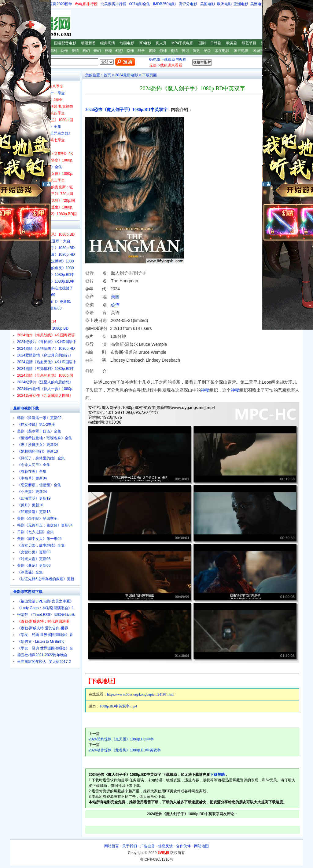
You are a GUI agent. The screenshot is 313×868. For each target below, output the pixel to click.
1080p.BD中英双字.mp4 (118, 706)
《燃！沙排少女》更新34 (37, 445)
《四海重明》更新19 (34, 498)
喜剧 (53, 51)
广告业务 (148, 846)
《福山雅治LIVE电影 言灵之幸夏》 (45, 601)
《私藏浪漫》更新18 (34, 512)
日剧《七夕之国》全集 (35, 532)
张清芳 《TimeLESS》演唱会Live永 (46, 615)
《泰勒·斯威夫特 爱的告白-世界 (43, 628)
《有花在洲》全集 (32, 472)
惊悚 (163, 51)
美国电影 (208, 4)
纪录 (207, 51)
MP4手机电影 (183, 43)
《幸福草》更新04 (32, 478)
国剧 (202, 43)
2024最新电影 (127, 75)
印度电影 (222, 51)
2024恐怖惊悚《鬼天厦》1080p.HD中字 (121, 739)
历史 (196, 51)
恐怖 (130, 51)
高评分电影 (188, 4)
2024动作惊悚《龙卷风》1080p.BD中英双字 (125, 750)
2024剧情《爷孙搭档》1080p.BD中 (46, 369)
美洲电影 (258, 4)
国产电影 (241, 51)
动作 (64, 51)
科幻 (86, 51)
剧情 (174, 51)
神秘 (108, 51)
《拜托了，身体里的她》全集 (41, 458)
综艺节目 (249, 43)
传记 (185, 51)
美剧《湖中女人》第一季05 (39, 539)
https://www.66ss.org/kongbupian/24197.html (141, 694)
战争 (141, 51)
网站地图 (201, 846)
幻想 (119, 51)
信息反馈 (165, 846)
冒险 (152, 51)
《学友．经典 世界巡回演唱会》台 (45, 648)
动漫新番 (88, 43)
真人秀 (161, 43)
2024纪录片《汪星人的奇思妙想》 (45, 382)
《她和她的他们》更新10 (37, 451)
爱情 (75, 51)
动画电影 (127, 43)
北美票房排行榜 (113, 4)
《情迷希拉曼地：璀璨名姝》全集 (45, 438)
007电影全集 (140, 4)
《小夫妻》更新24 (32, 492)
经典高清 (108, 43)
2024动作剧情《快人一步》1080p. (45, 389)
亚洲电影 (241, 4)
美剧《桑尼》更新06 (34, 566)
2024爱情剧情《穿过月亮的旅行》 (45, 355)
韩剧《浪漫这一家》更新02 (39, 418)
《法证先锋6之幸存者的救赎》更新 (46, 579)
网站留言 (112, 846)
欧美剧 (232, 43)
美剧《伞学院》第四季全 (37, 519)
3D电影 (145, 43)
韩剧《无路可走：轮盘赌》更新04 (45, 525)
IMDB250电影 (164, 4)
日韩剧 (216, 43)
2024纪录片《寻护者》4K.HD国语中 (47, 342)
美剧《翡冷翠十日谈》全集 (39, 431)
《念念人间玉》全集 (34, 465)
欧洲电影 (224, 4)
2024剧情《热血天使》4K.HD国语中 (47, 362)
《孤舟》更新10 (30, 505)
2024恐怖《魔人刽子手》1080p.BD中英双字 (126, 110)
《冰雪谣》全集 (30, 572)
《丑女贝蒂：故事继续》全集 (41, 545)
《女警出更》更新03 (34, 552)
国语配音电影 (65, 43)
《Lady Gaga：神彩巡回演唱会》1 (45, 608)
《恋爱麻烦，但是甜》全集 (39, 485)
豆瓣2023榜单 (61, 4)
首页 (107, 75)
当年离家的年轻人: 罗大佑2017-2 (44, 662)
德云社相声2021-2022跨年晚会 (42, 655)
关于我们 (130, 846)
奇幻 (97, 51)
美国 (115, 297)
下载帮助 (217, 775)
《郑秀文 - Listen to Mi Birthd (41, 642)
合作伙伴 (183, 846)
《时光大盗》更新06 (34, 559)
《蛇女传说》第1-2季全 (36, 425)
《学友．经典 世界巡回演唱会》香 (45, 635)
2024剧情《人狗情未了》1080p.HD (46, 349)
